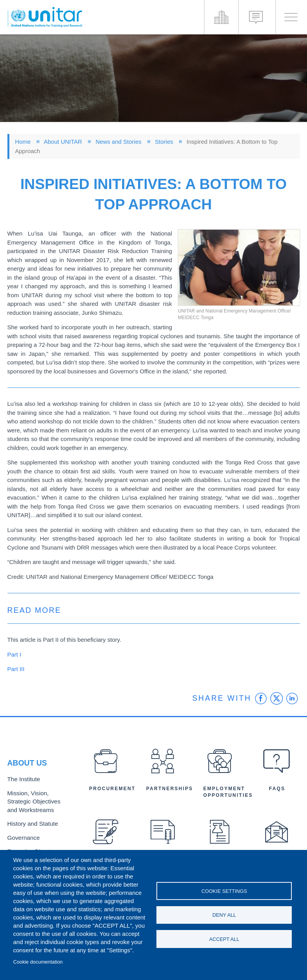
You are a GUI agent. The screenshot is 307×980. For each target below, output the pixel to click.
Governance (22, 836)
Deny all (224, 915)
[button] (239, 268)
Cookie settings (224, 890)
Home (23, 142)
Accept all (224, 940)
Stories (164, 142)
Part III (16, 669)
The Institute (22, 783)
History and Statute (30, 823)
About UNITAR (63, 142)
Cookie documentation (38, 962)
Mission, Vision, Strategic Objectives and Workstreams (37, 803)
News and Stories (119, 142)
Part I (14, 654)
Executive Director (29, 849)
